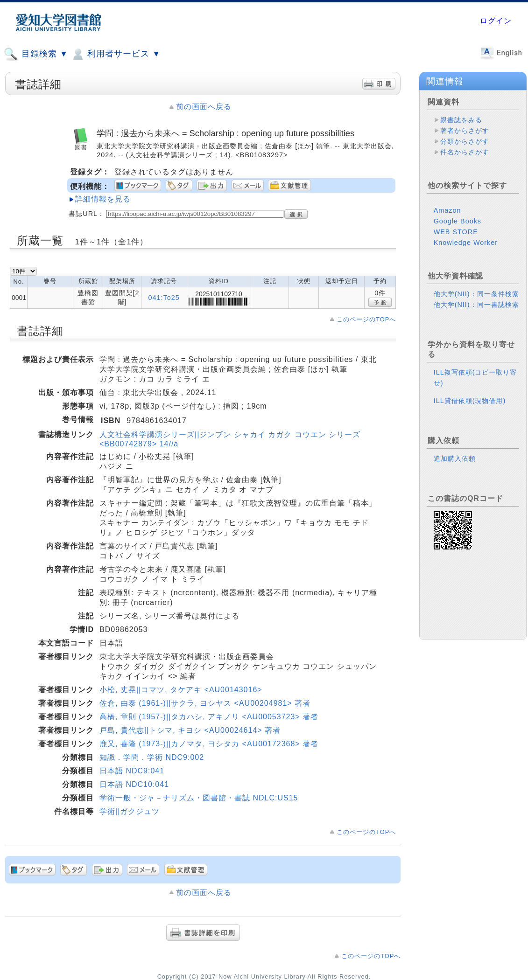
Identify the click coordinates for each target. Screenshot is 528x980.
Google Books (458, 221)
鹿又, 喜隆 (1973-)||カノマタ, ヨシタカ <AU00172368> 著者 (209, 744)
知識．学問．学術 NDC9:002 (152, 757)
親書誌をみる (461, 120)
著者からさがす (465, 131)
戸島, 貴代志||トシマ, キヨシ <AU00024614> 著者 (190, 730)
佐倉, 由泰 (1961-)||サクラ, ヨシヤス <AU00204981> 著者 (205, 703)
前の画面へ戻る (204, 107)
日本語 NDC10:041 (134, 784)
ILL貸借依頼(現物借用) (470, 401)
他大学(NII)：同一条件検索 (476, 294)
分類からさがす (465, 141)
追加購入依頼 (455, 459)
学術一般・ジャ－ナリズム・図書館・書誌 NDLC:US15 (199, 798)
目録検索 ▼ (36, 54)
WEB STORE (456, 232)
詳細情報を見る (103, 199)
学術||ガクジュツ (130, 811)
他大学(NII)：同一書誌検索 (476, 305)
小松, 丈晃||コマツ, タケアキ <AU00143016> (181, 690)
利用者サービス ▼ (116, 54)
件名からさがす (465, 152)
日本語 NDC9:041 (132, 771)
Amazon (447, 210)
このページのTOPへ (366, 319)
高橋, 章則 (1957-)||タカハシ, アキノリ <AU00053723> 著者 (209, 717)
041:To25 (164, 298)
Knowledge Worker (466, 243)
